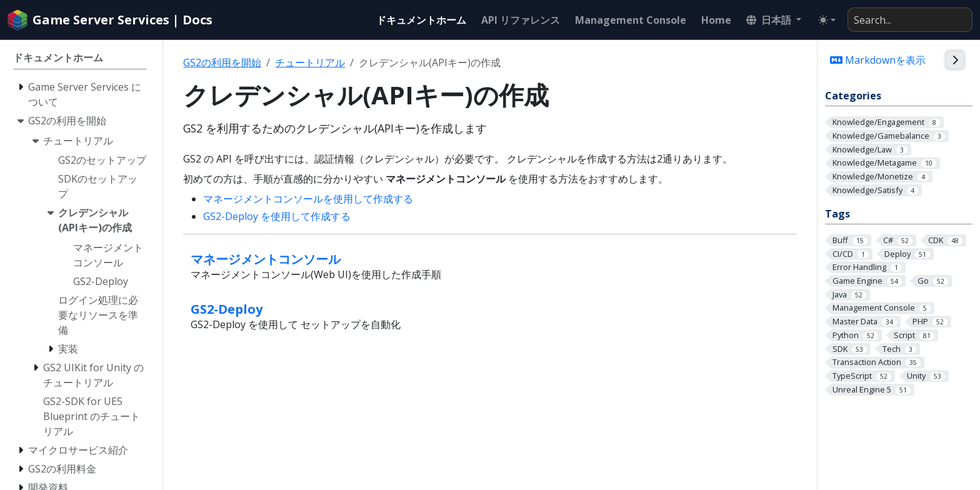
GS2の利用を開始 (222, 62)
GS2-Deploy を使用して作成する (277, 216)
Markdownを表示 (878, 60)
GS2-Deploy (227, 309)
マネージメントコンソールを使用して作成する (308, 199)
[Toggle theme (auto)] (827, 20)
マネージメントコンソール (266, 259)
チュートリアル (310, 62)
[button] (774, 20)
